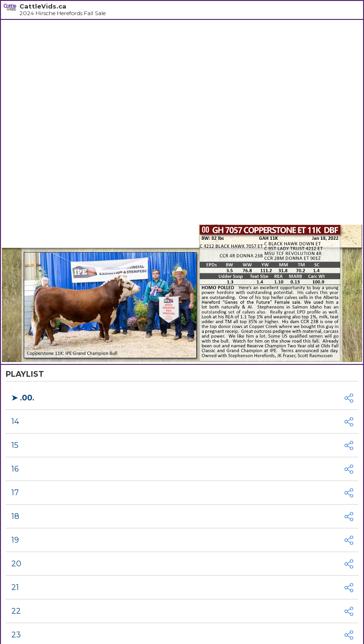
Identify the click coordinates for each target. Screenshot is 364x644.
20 (16, 564)
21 (15, 587)
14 (15, 422)
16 (15, 469)
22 (16, 611)
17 (15, 493)
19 (15, 540)
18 (15, 516)
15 (15, 445)
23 (16, 635)
